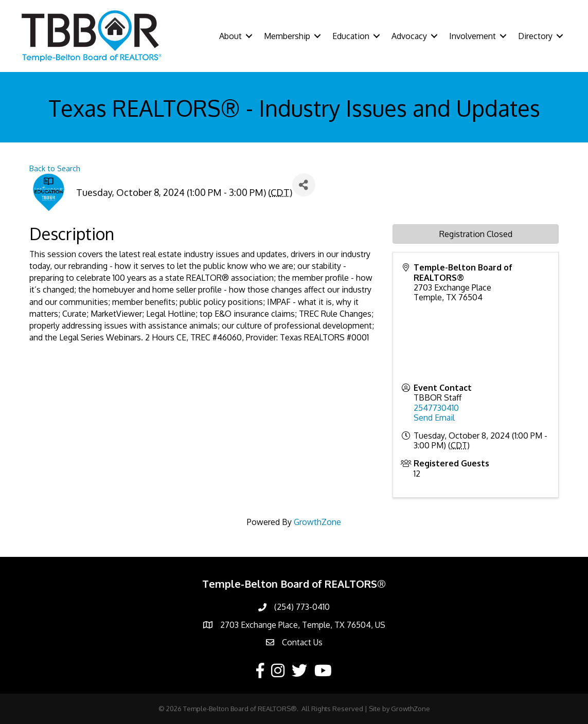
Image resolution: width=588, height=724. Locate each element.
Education (351, 36)
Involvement (473, 36)
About (230, 36)
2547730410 (436, 408)
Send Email (434, 418)
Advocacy (409, 36)
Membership (287, 36)
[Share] (304, 185)
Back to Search (55, 168)
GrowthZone (317, 522)
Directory (535, 36)
